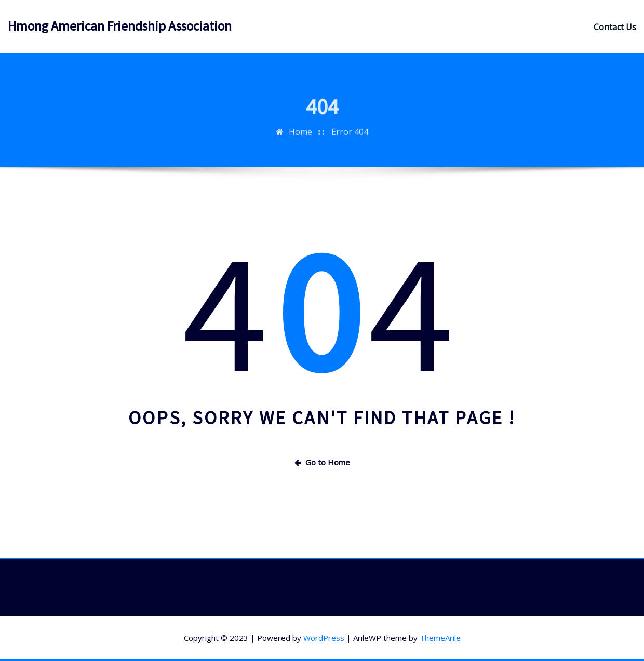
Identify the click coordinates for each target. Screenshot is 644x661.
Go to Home (322, 462)
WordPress (324, 638)
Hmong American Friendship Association (120, 26)
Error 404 (350, 136)
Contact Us (615, 27)
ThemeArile (440, 638)
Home (300, 136)
